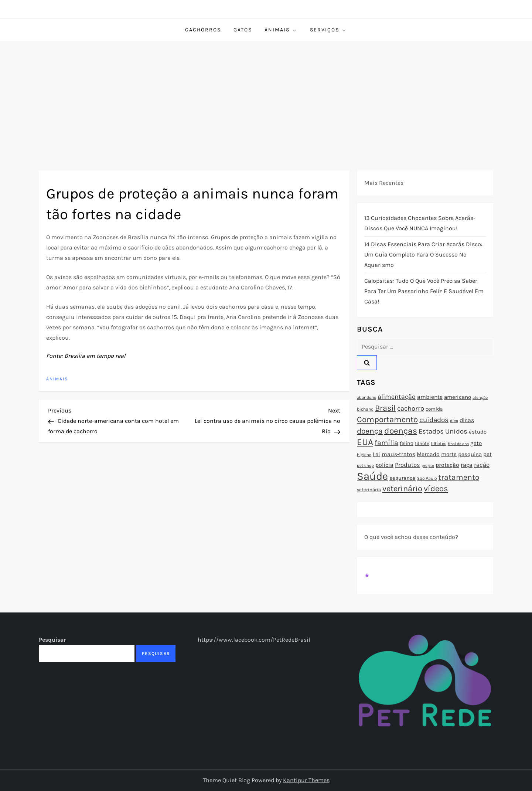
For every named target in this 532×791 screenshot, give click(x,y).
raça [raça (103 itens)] (467, 465)
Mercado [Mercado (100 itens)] (428, 454)
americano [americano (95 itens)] (458, 397)
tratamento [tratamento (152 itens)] (459, 477)
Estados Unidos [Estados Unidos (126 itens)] (443, 431)
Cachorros (203, 30)
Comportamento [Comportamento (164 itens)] (387, 420)
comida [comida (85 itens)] (434, 409)
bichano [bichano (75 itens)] (365, 409)
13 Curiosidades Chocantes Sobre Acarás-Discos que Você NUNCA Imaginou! (420, 223)
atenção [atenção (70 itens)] (480, 398)
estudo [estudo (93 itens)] (478, 432)
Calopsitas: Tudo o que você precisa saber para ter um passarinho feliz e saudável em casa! (424, 291)
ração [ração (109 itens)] (482, 465)
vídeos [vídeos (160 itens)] (436, 489)
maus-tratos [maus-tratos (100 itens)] (398, 454)
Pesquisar (52, 640)
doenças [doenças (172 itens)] (401, 431)
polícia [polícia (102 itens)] (384, 465)
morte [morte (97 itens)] (449, 454)
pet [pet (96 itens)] (487, 454)
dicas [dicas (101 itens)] (467, 420)
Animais (281, 30)
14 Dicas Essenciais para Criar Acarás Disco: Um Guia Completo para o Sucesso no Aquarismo (423, 254)
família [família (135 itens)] (386, 443)
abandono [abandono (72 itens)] (366, 397)
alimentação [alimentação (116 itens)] (397, 397)
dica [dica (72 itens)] (454, 421)
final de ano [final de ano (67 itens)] (458, 444)
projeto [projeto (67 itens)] (428, 466)
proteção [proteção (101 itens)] (447, 465)
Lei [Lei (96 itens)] (376, 454)
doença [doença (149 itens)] (370, 431)
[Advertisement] (266, 96)
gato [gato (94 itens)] (476, 443)
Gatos (243, 30)
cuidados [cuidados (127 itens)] (434, 420)
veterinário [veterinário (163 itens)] (402, 489)
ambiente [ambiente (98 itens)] (430, 397)
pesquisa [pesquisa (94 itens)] (470, 454)
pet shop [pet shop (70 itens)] (365, 466)
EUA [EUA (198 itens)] (365, 442)
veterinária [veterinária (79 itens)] (369, 490)
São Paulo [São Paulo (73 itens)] (427, 478)
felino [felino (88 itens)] (407, 443)
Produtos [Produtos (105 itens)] (407, 465)
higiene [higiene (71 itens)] (364, 455)
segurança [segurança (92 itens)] (403, 478)
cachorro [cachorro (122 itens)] (411, 408)
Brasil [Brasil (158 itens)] (385, 408)
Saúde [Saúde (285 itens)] (372, 476)
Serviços (328, 30)
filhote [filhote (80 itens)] (422, 443)
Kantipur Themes (306, 780)
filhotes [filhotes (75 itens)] (439, 444)
